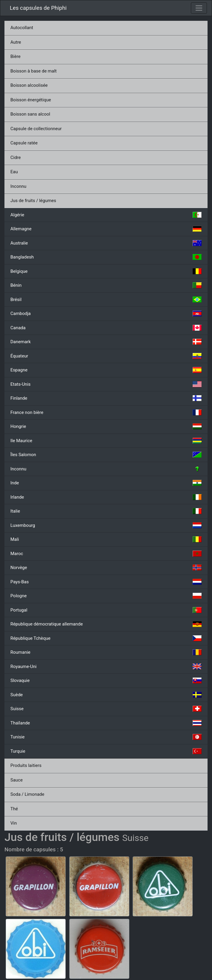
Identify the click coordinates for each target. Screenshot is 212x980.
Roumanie (106, 652)
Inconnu (18, 186)
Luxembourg (106, 525)
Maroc (106, 554)
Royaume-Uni (106, 667)
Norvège (106, 568)
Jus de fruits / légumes (33, 201)
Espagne (106, 370)
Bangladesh (106, 257)
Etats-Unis (106, 384)
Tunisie (106, 737)
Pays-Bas (106, 582)
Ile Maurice (106, 441)
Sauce (17, 780)
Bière (15, 56)
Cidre (16, 157)
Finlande (106, 398)
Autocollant (22, 28)
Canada (106, 328)
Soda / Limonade (27, 794)
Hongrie (106, 426)
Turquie (106, 751)
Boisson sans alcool (30, 114)
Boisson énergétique (31, 100)
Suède (106, 695)
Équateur (106, 356)
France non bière (106, 412)
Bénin (106, 285)
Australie (106, 243)
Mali (106, 539)
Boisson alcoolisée (29, 85)
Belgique (106, 271)
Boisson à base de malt (33, 71)
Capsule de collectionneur (36, 129)
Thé (14, 809)
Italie (106, 511)
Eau (14, 172)
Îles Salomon (106, 455)
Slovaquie (106, 680)
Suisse (106, 709)
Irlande (106, 497)
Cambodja (106, 313)
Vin (14, 823)
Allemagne (106, 229)
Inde (106, 483)
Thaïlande (106, 723)
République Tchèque (106, 638)
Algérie (106, 215)
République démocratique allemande (106, 624)
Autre (16, 42)
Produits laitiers (26, 765)
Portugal (106, 610)
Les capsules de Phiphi (38, 8)
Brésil (106, 300)
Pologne (106, 596)
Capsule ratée (24, 143)
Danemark (106, 342)
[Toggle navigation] (199, 8)
